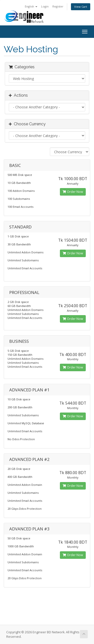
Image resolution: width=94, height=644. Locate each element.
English (31, 6)
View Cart (81, 7)
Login (45, 6)
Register (58, 6)
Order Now (73, 192)
